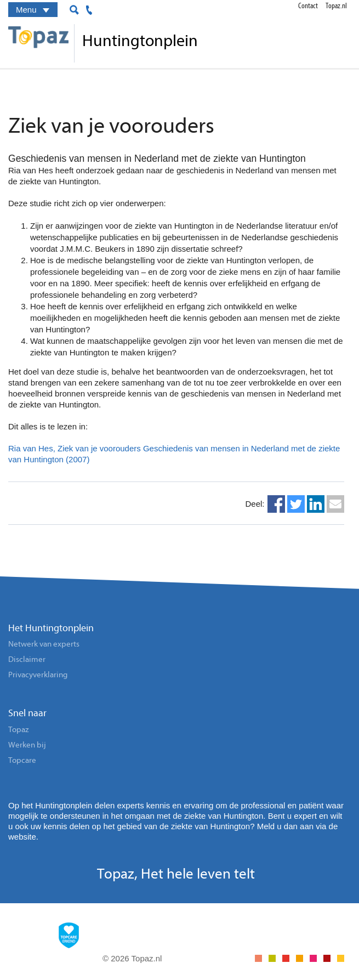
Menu (34, 11)
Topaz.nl (336, 6)
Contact (308, 6)
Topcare (22, 760)
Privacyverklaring (38, 675)
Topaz (18, 730)
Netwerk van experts (44, 644)
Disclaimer (27, 659)
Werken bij (27, 745)
